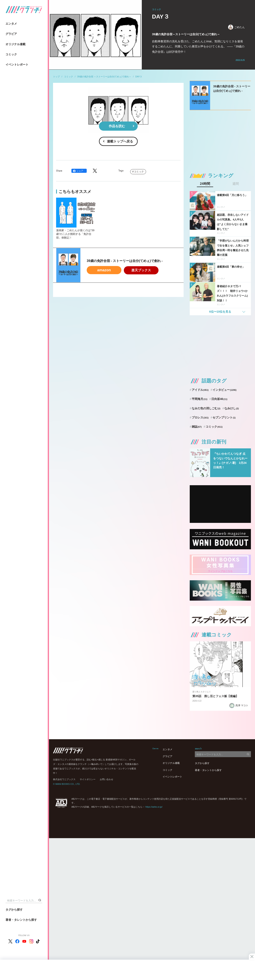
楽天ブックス (141, 270)
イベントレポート (17, 65)
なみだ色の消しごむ (206, 408)
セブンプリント (224, 417)
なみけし (232, 408)
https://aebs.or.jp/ (154, 807)
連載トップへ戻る (120, 141)
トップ (56, 77)
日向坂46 (219, 399)
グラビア (11, 34)
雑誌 (197, 427)
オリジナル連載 (16, 44)
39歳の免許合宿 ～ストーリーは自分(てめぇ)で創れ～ (104, 77)
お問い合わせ (106, 779)
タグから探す (14, 910)
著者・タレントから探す (21, 920)
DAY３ (139, 77)
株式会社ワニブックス (64, 779)
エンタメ (11, 24)
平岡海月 (200, 399)
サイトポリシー (88, 779)
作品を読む (117, 126)
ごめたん (236, 27)
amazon (104, 270)
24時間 (205, 184)
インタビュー (225, 390)
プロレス (200, 417)
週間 (236, 184)
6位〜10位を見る (220, 312)
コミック (11, 54)
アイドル (200, 390)
